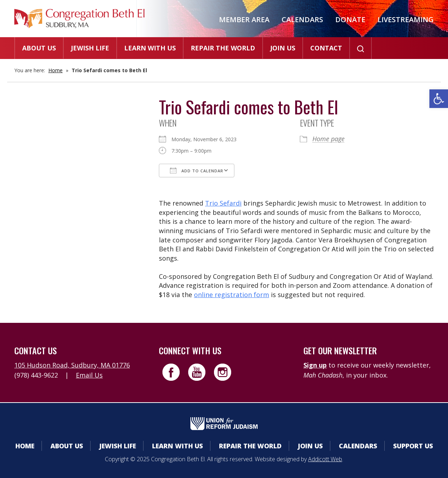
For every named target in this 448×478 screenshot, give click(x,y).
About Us (39, 48)
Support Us (413, 446)
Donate (350, 19)
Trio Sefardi (223, 203)
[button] (439, 99)
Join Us (283, 48)
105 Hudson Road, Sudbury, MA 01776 (72, 365)
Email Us (89, 375)
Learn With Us (150, 48)
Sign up (315, 365)
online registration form (232, 295)
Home (55, 70)
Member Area (244, 19)
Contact (326, 48)
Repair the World (223, 48)
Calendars (302, 19)
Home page (328, 139)
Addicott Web (325, 459)
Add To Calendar (197, 171)
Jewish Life (90, 48)
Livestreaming (406, 19)
